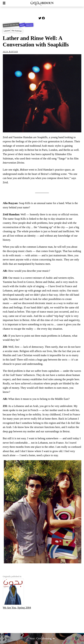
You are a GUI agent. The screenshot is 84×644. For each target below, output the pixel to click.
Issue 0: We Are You (11, 25)
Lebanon (7, 31)
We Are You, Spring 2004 (17, 594)
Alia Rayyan (10, 51)
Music (22, 25)
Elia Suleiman (17, 31)
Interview (29, 25)
